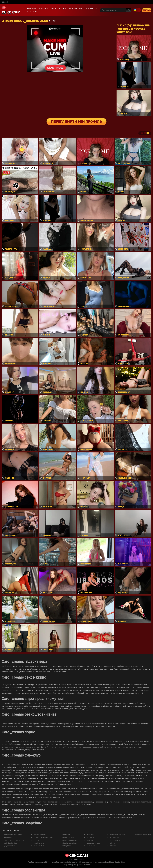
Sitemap (113, 846)
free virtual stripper (94, 843)
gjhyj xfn (113, 843)
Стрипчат (32, 11)
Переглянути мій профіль (76, 122)
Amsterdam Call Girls (117, 835)
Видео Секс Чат (40, 835)
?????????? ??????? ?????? (14, 840)
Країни (63, 9)
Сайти (43, 9)
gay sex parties (10, 846)
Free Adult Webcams (70, 840)
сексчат (5, 2)
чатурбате (92, 9)
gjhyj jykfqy (8, 837)
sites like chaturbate (69, 843)
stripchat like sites (11, 843)
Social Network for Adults (13, 835)
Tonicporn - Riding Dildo (143, 835)
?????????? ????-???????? (43, 837)
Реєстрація (147, 10)
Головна (32, 9)
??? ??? (36, 840)
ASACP (76, 859)
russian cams (92, 846)
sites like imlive (39, 843)
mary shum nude (68, 837)
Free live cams (115, 840)
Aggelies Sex (115, 837)
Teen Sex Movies (40, 846)
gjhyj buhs (66, 835)
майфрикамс (76, 9)
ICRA (82, 859)
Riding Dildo (67, 846)
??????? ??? (91, 837)
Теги (53, 9)
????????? (91, 835)
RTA (71, 859)
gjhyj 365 (90, 840)
